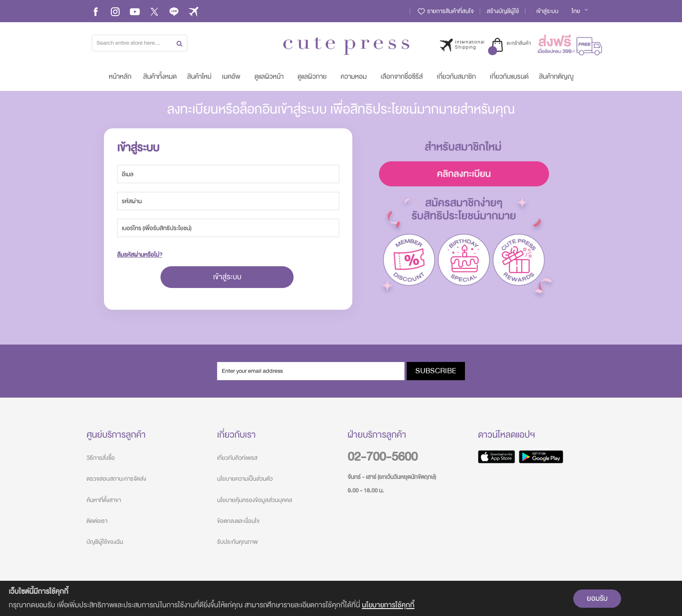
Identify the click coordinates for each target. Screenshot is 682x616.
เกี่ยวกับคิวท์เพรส (237, 458)
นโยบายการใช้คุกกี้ (388, 605)
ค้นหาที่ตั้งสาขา (104, 500)
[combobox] (140, 43)
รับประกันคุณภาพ (237, 542)
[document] (341, 598)
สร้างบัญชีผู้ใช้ (503, 11)
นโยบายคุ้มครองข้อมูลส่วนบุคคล (255, 500)
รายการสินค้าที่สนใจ (445, 11)
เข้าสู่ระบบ (547, 11)
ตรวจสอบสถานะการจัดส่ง (116, 479)
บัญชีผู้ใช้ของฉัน (105, 542)
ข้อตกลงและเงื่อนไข (238, 521)
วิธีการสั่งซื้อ (101, 458)
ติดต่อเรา (97, 521)
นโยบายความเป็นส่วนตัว (245, 479)
